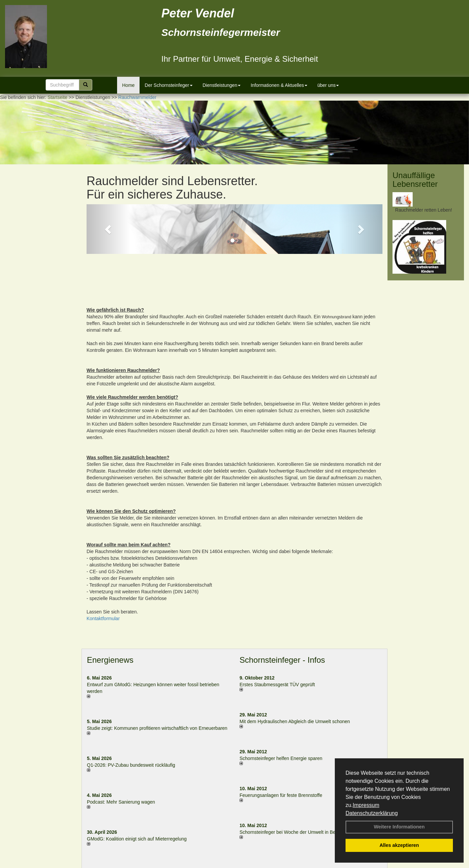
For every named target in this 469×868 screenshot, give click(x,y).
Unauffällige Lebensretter (415, 180)
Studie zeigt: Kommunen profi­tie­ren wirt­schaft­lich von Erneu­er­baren (157, 686)
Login (155, 864)
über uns (328, 85)
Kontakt (174, 864)
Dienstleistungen (222, 85)
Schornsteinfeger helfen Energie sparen (281, 716)
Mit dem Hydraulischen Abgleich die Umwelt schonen (295, 679)
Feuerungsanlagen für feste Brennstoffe (281, 753)
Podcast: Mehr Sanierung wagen (121, 760)
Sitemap (310, 864)
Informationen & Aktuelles (279, 85)
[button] (109, 229)
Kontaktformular (103, 576)
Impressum (366, 805)
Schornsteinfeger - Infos (282, 617)
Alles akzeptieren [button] (399, 845)
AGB (291, 864)
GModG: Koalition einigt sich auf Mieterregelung (137, 797)
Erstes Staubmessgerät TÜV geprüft (277, 642)
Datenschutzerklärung (372, 813)
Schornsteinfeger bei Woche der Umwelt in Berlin (291, 790)
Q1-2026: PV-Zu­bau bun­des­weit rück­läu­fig (131, 723)
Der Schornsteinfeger (168, 85)
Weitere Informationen (399, 827)
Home (128, 85)
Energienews (110, 617)
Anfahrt (274, 864)
